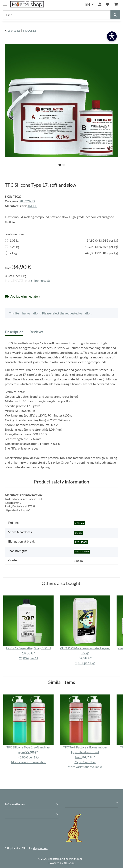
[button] (100, 4)
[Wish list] (108, 4)
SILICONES (27, 201)
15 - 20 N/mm (82, 551)
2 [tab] (64, 165)
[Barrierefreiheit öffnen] (112, 36)
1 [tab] (60, 165)
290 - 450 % (81, 542)
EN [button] (88, 4)
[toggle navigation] (5, 2)
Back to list (14, 31)
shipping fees (40, 848)
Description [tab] (14, 332)
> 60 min (79, 523)
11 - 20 (78, 533)
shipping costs (41, 280)
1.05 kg (64, 240)
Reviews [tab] (36, 332)
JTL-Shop (69, 863)
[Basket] (116, 4)
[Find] (57, 15)
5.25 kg (64, 247)
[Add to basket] (8, 42)
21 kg (64, 253)
